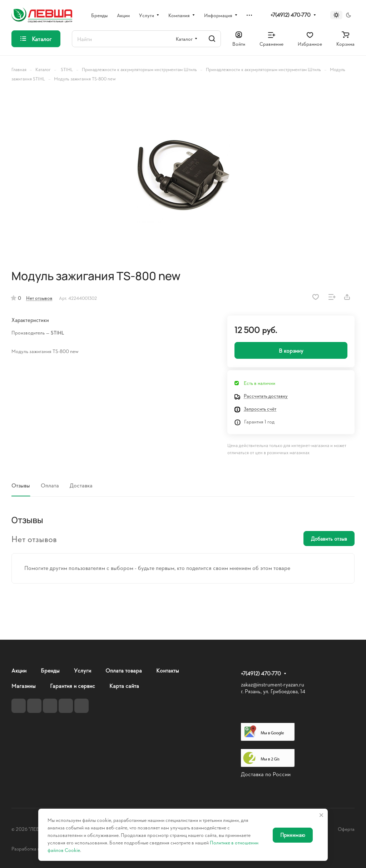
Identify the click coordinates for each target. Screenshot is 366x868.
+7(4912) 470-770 (291, 15)
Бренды (50, 670)
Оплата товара (124, 670)
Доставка (81, 485)
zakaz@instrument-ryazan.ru (273, 685)
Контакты (168, 670)
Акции (19, 670)
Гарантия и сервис (73, 686)
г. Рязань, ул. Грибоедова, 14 (273, 691)
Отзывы (21, 485)
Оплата (50, 485)
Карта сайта (124, 686)
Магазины (24, 686)
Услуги (83, 670)
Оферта (346, 829)
